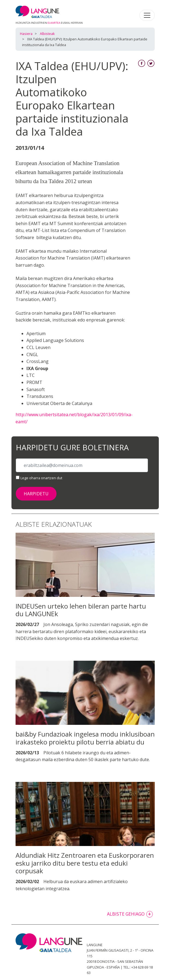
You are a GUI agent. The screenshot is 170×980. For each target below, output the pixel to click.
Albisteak (47, 34)
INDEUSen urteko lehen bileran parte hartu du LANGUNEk (81, 610)
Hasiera (26, 34)
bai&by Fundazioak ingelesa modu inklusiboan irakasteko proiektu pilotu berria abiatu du (85, 738)
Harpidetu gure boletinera (72, 448)
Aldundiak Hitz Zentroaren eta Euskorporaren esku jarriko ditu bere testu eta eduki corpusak (85, 863)
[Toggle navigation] (147, 15)
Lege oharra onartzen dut (41, 478)
